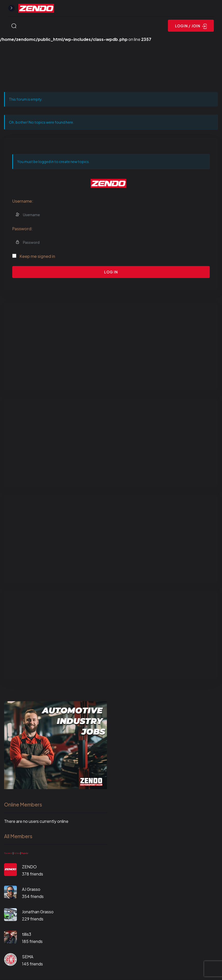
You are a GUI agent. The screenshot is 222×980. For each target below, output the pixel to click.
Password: (22, 229)
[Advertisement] (111, 347)
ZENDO (29, 867)
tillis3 (27, 934)
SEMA (28, 957)
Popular (25, 853)
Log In (111, 272)
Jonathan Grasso (38, 912)
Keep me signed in (37, 256)
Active (17, 853)
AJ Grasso (31, 889)
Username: (23, 201)
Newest (8, 853)
